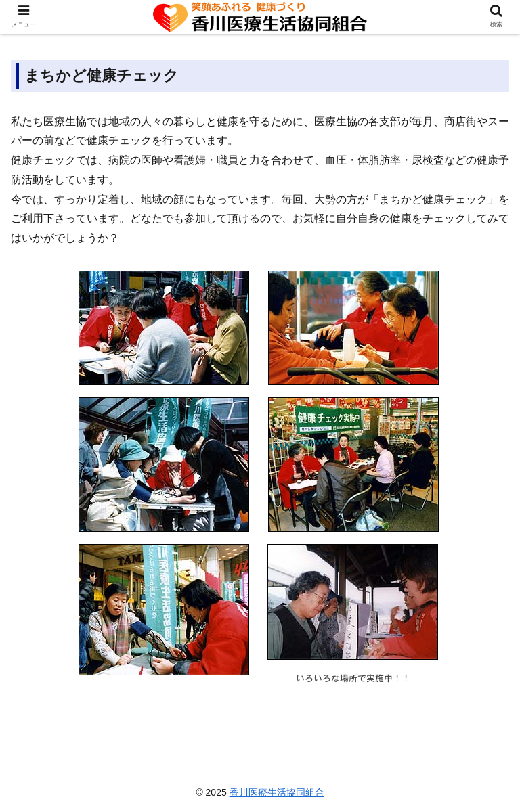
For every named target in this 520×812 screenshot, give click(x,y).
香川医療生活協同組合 (277, 792)
